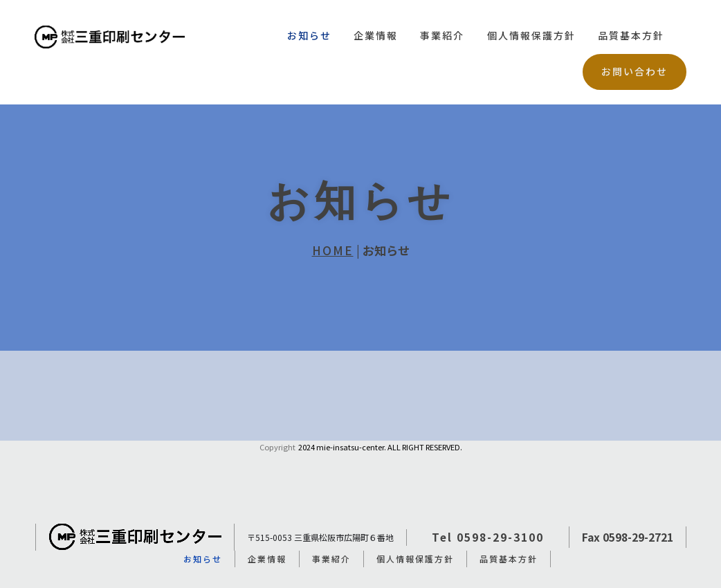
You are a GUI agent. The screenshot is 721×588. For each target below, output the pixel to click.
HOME (333, 250)
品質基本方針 (631, 35)
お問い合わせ (635, 71)
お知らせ (309, 35)
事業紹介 (442, 35)
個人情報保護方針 (531, 35)
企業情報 (376, 35)
